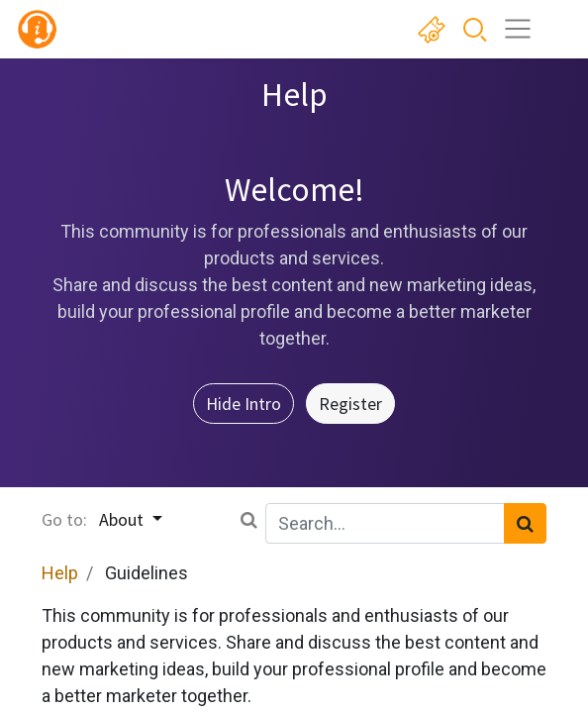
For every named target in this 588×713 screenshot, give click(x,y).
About (123, 519)
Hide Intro (244, 404)
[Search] (525, 523)
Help (60, 573)
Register (350, 404)
